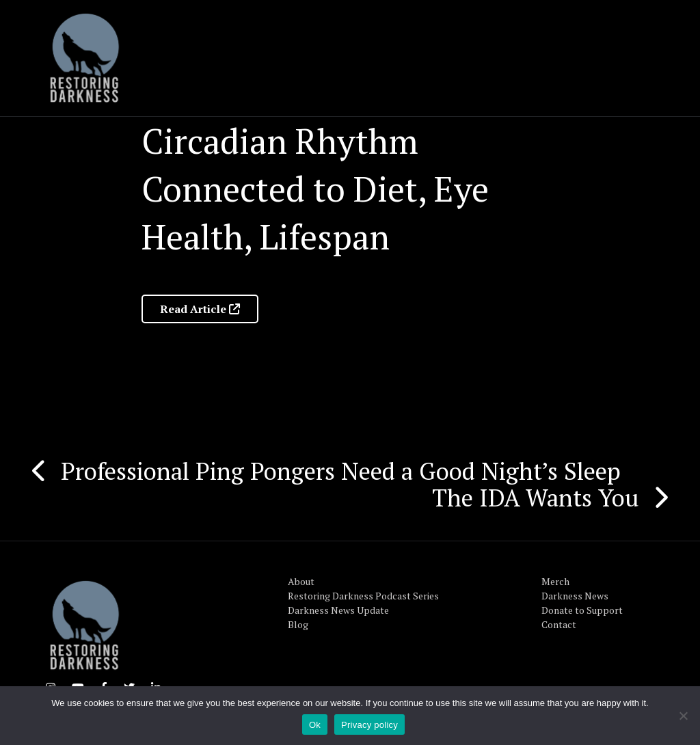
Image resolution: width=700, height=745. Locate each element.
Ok (315, 725)
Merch (555, 581)
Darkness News (575, 596)
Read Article (200, 309)
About (301, 581)
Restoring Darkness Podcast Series (363, 596)
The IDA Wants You (536, 498)
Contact (559, 624)
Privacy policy (369, 725)
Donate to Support (582, 610)
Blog (298, 624)
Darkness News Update (338, 610)
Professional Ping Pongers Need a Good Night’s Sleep (341, 471)
